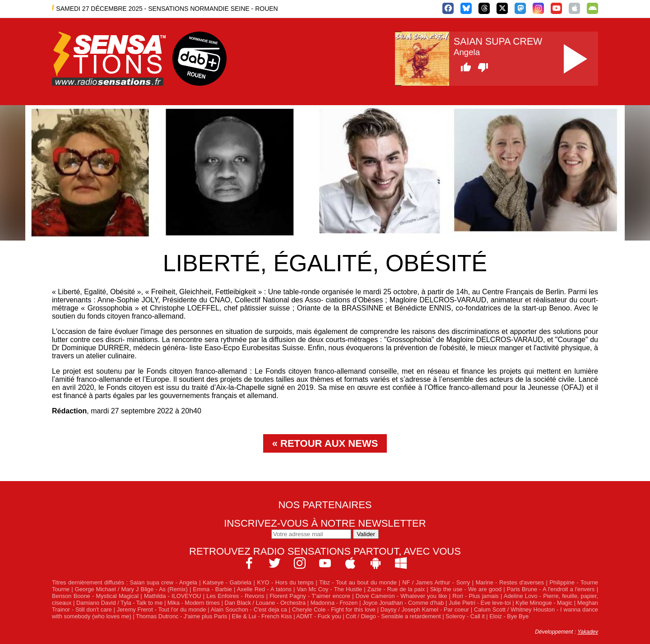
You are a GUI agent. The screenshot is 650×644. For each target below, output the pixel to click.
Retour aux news (329, 443)
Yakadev (588, 632)
